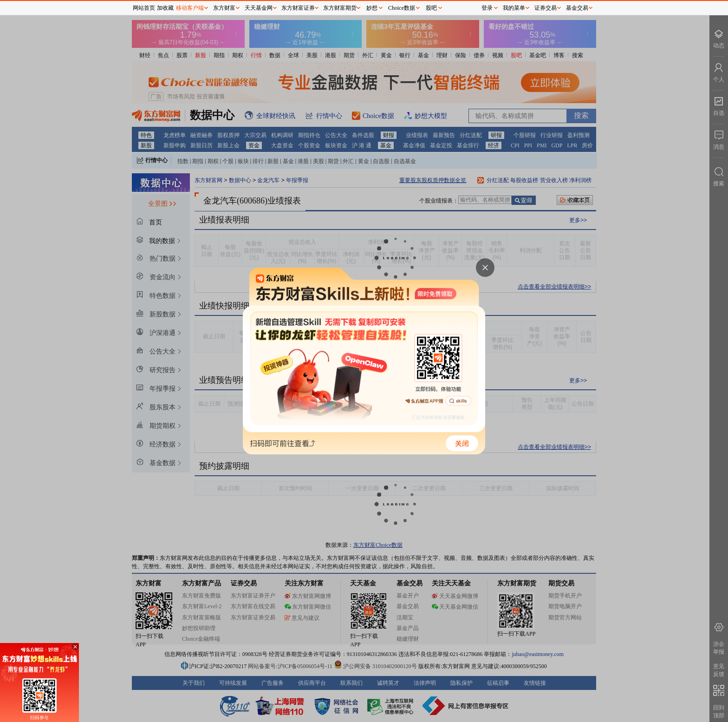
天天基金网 (259, 8)
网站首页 (144, 8)
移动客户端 (190, 8)
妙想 (372, 8)
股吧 (431, 8)
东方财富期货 (340, 8)
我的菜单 (514, 8)
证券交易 (546, 8)
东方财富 (224, 8)
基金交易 (577, 8)
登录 (487, 8)
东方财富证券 (298, 8)
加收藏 (165, 8)
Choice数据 (402, 8)
